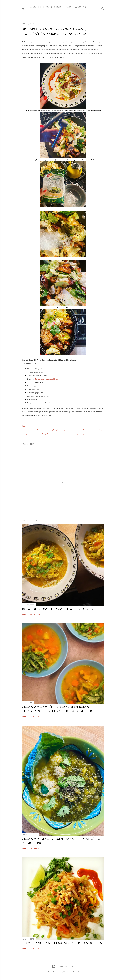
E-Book (48, 7)
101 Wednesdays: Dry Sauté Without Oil (57, 609)
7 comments (34, 716)
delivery (39, 430)
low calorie (82, 430)
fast (55, 430)
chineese (31, 430)
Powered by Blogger (63, 966)
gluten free (68, 430)
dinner (45, 430)
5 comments (34, 848)
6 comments (34, 948)
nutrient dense (33, 434)
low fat (99, 430)
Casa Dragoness (76, 7)
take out (70, 434)
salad (58, 434)
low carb (91, 430)
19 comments (34, 614)
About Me (36, 7)
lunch (24, 434)
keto (75, 430)
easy (51, 430)
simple (63, 434)
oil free (43, 434)
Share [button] (24, 426)
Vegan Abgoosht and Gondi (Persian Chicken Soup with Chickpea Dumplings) (59, 709)
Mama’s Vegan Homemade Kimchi (46, 379)
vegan (77, 434)
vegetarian (85, 434)
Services (59, 7)
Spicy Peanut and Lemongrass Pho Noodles (62, 943)
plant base (50, 434)
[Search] (103, 8)
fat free (60, 430)
